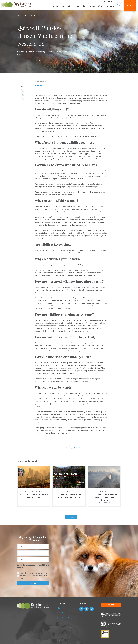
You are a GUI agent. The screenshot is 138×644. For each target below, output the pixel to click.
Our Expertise (58, 6)
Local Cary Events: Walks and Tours (34, 573)
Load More (71, 517)
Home (20, 15)
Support (110, 6)
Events (110, 2)
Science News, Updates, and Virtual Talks (34, 577)
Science (71, 6)
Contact (60, 613)
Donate (130, 6)
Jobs (58, 608)
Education (82, 6)
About (103, 2)
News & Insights (96, 6)
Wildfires (38, 86)
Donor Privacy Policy (65, 618)
